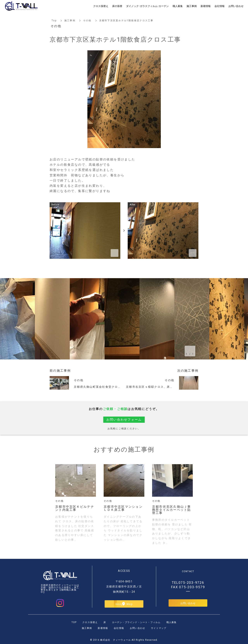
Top (54, 21)
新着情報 (103, 628)
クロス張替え (90, 622)
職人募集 (172, 622)
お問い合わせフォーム (124, 420)
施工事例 (70, 21)
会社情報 (119, 628)
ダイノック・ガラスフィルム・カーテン (147, 6)
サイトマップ (159, 628)
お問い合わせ (188, 603)
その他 (87, 21)
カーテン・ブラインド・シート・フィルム (136, 622)
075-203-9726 (191, 583)
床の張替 (117, 6)
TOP (74, 622)
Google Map (124, 604)
